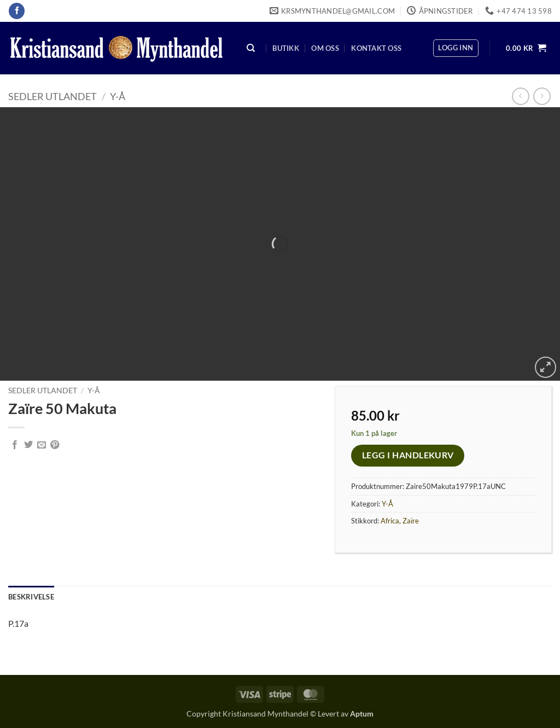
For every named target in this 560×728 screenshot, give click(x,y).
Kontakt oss (376, 48)
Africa (390, 521)
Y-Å (118, 96)
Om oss (325, 48)
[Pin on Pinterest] (55, 445)
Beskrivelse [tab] (31, 597)
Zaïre (411, 521)
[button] (456, 48)
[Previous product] (542, 96)
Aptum (362, 714)
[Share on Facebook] (15, 445)
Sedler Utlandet (52, 96)
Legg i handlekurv (408, 455)
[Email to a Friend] (42, 445)
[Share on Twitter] (28, 445)
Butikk (286, 48)
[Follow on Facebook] (17, 11)
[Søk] (251, 48)
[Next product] (520, 96)
